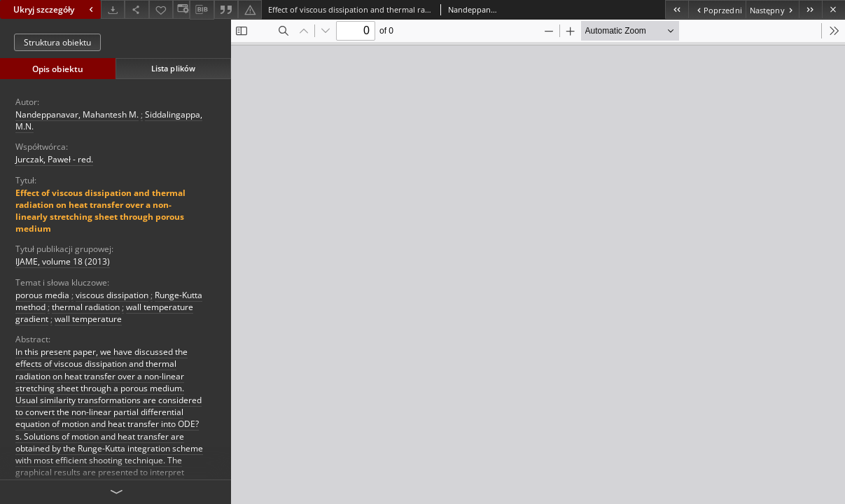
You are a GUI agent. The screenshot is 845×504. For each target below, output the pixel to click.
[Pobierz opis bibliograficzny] (202, 10)
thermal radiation (86, 307)
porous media (42, 295)
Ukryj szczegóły (55, 9)
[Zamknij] (833, 9)
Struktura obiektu (57, 42)
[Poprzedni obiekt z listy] (717, 9)
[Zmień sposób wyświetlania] (181, 9)
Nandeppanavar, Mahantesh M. (77, 114)
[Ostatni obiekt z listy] (810, 9)
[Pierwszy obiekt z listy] (677, 9)
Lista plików (173, 68)
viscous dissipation (112, 295)
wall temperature (88, 319)
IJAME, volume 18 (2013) (63, 261)
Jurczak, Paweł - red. (54, 159)
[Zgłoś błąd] (250, 9)
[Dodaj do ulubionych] (161, 9)
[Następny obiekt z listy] (772, 9)
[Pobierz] (113, 9)
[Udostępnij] (137, 9)
